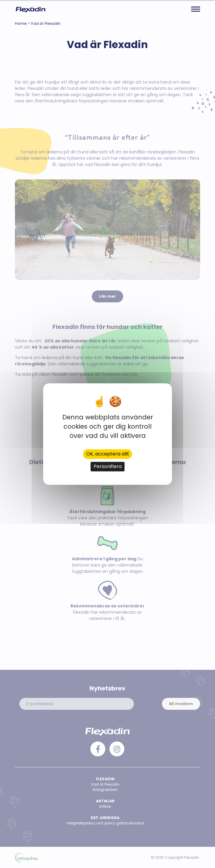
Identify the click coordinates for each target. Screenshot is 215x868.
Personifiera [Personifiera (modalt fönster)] (108, 466)
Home (21, 23)
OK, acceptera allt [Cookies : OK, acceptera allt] (108, 454)
